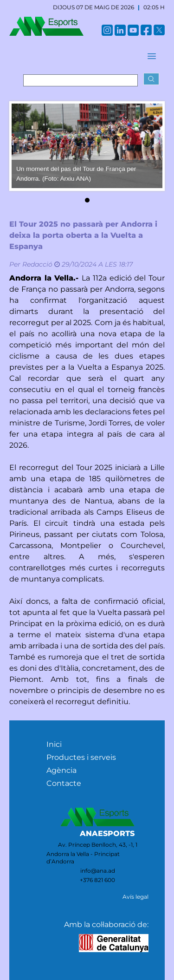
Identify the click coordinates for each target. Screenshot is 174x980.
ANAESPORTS (107, 833)
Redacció (37, 264)
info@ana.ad (98, 871)
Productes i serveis (81, 757)
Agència (61, 770)
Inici (54, 744)
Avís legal (135, 897)
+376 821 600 (97, 880)
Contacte (64, 783)
